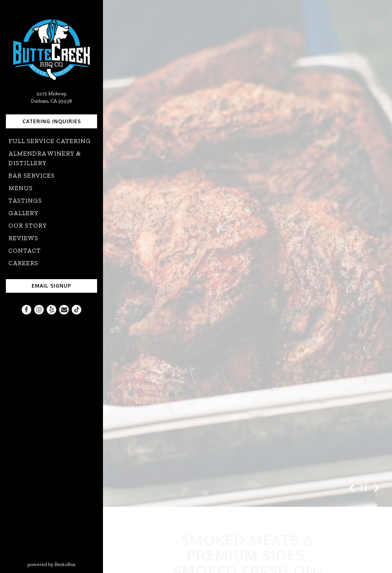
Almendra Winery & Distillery (45, 158)
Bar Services (32, 175)
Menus (21, 188)
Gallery (24, 213)
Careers (23, 263)
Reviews (23, 238)
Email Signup (51, 286)
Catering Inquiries (52, 121)
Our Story (28, 225)
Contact (25, 250)
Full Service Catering (50, 141)
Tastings (25, 200)
